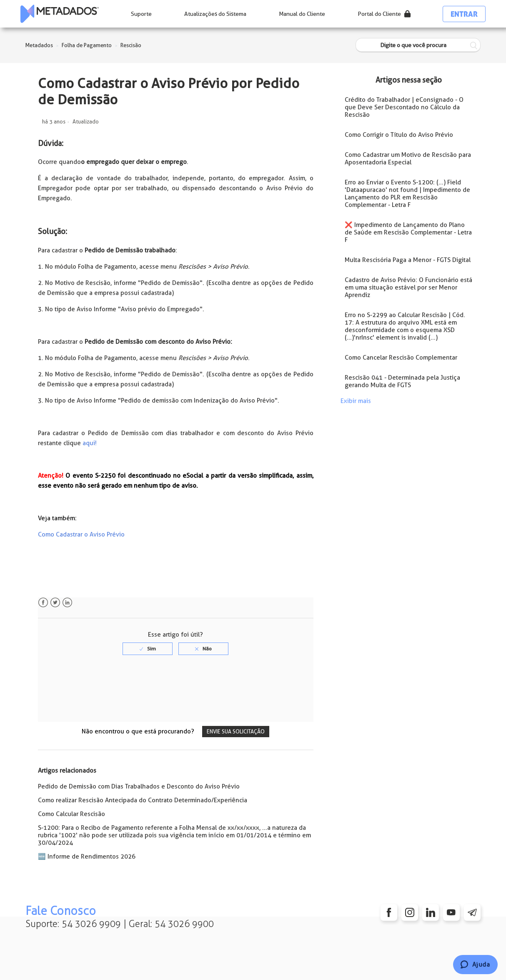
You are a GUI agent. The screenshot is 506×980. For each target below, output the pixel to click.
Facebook (43, 603)
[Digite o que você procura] (418, 45)
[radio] (148, 649)
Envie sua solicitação (236, 732)
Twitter (55, 603)
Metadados (39, 45)
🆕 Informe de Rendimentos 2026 (87, 857)
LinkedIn (67, 603)
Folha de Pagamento (87, 45)
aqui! (90, 443)
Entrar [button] (464, 14)
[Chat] (475, 965)
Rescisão (131, 45)
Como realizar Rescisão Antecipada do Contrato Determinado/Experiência (143, 800)
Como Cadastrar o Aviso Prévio (81, 534)
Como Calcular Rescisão (71, 814)
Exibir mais (356, 401)
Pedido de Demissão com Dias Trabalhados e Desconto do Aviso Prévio (139, 786)
